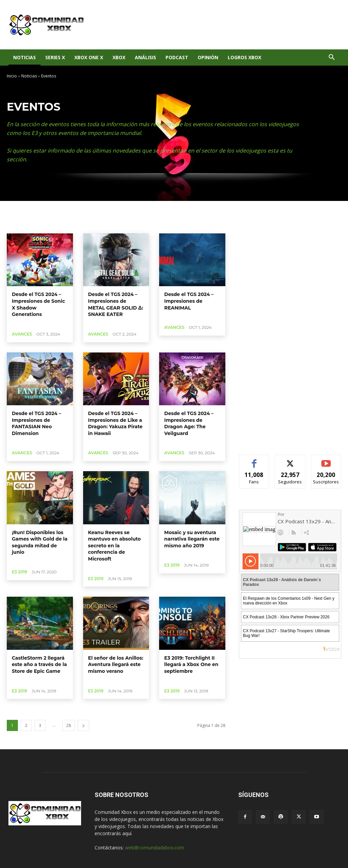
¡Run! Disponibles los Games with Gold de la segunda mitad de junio (40, 542)
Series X (55, 57)
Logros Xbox (244, 57)
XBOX (119, 57)
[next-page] (83, 725)
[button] (331, 58)
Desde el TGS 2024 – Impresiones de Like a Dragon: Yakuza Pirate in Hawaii (115, 423)
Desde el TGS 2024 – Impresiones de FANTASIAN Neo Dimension (36, 423)
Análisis (145, 57)
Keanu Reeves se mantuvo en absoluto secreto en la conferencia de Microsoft (115, 546)
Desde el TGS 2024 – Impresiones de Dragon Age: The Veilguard (189, 423)
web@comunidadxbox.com (155, 848)
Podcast (177, 57)
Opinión (208, 57)
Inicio (12, 76)
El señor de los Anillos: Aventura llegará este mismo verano (116, 665)
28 (69, 725)
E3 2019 (19, 572)
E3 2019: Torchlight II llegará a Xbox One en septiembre (191, 665)
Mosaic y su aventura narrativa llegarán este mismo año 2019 (192, 539)
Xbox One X (89, 57)
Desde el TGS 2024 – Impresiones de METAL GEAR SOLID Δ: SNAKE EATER (116, 304)
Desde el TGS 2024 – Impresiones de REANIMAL (189, 301)
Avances (22, 334)
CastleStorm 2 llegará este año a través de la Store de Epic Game (39, 665)
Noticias (24, 57)
